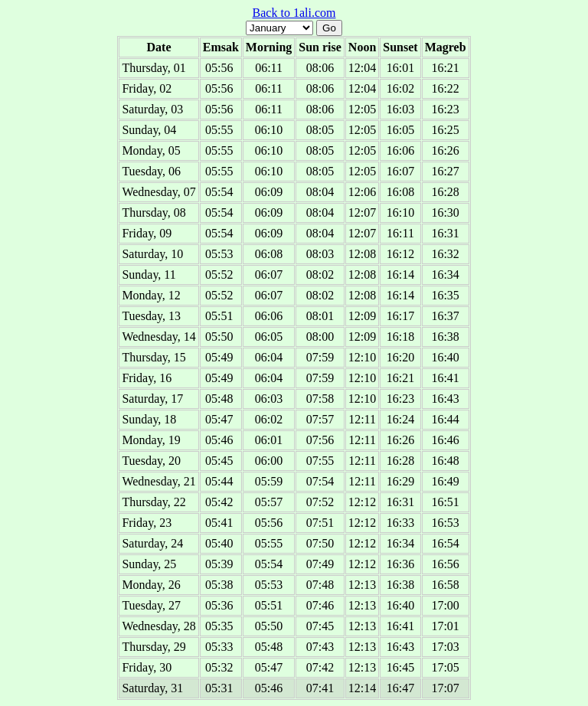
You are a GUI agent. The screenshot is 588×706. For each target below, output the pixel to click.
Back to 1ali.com (294, 13)
